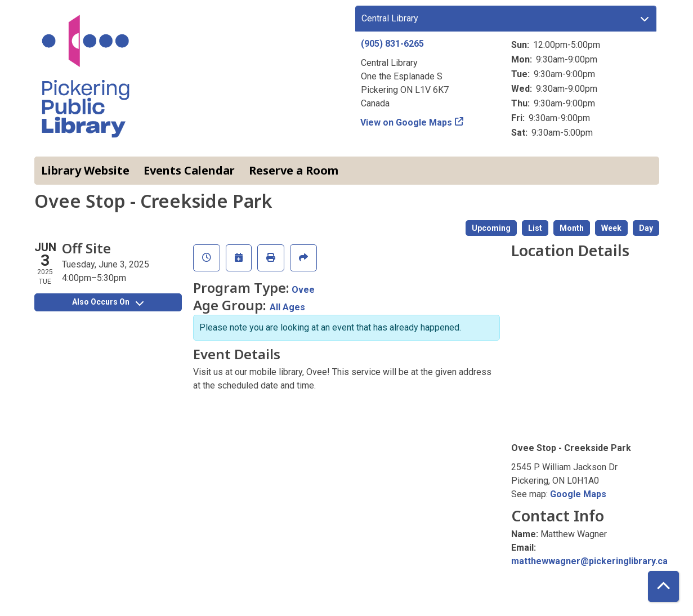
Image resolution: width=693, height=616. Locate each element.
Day (646, 228)
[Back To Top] (663, 586)
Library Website (85, 170)
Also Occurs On (108, 302)
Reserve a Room (294, 170)
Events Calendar (189, 170)
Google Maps (578, 494)
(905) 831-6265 (392, 44)
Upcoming (491, 228)
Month (572, 228)
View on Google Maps (406, 122)
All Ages (287, 307)
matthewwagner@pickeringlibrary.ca (589, 561)
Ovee (303, 290)
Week (611, 228)
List (535, 228)
